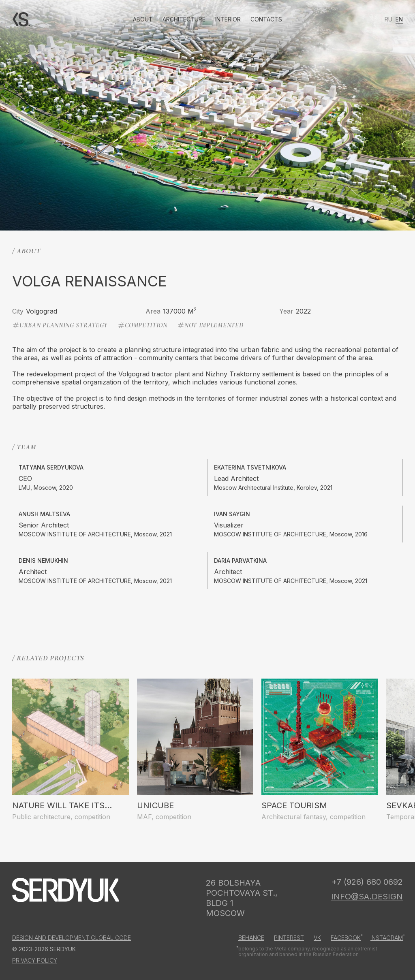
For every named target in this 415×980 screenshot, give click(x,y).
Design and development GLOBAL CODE (72, 938)
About (143, 19)
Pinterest (289, 938)
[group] (71, 750)
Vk (317, 938)
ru (388, 19)
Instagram (387, 938)
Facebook (346, 938)
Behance (251, 938)
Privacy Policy (35, 961)
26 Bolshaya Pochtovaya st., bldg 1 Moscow (242, 898)
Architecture (184, 19)
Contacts (266, 19)
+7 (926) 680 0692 (367, 882)
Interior (228, 19)
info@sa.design (367, 897)
